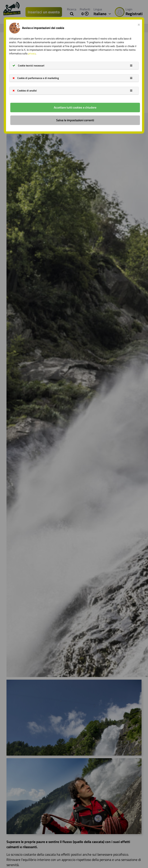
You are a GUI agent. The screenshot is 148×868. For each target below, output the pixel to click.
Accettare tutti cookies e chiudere (75, 107)
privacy (32, 53)
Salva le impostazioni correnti (75, 120)
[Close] (139, 24)
